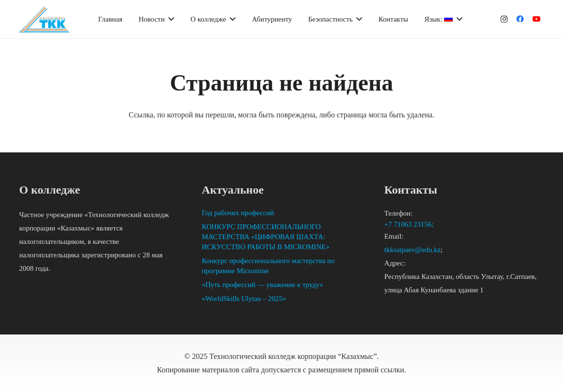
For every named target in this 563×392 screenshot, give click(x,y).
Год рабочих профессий (238, 213)
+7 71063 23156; (410, 224)
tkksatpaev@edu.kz (412, 250)
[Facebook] (520, 19)
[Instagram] (504, 19)
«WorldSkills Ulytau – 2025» (244, 299)
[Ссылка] (44, 19)
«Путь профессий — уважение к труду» (263, 285)
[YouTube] (537, 19)
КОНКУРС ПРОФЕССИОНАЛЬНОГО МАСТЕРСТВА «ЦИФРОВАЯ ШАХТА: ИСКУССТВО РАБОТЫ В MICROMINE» (266, 237)
